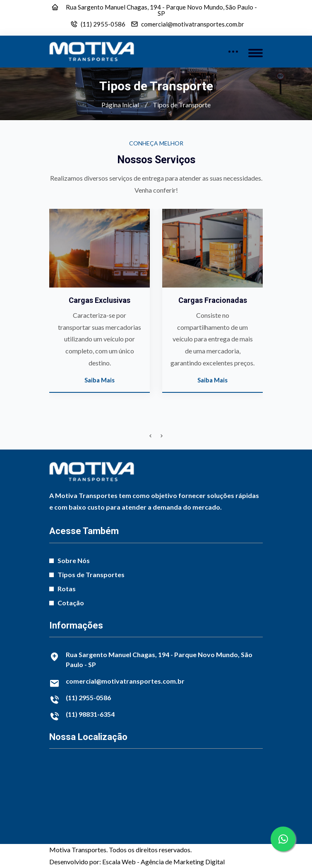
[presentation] (151, 436)
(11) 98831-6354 (90, 714)
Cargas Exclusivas (100, 300)
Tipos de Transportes (91, 574)
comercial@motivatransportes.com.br (193, 24)
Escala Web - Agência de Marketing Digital (163, 862)
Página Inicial (120, 105)
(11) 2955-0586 (103, 24)
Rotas (67, 589)
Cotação (71, 603)
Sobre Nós (74, 560)
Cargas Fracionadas (214, 300)
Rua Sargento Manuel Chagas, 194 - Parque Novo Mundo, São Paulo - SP (161, 10)
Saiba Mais (100, 380)
